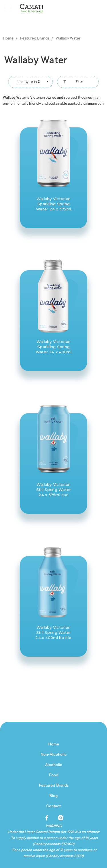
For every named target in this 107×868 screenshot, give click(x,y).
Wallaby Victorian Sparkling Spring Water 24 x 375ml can (53, 204)
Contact (53, 806)
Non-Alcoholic (54, 755)
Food (54, 776)
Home (54, 745)
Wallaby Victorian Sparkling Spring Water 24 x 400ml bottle (54, 347)
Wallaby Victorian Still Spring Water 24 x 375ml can (54, 490)
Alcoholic (54, 765)
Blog (53, 796)
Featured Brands (54, 786)
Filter (73, 83)
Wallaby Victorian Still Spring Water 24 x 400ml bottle (53, 632)
